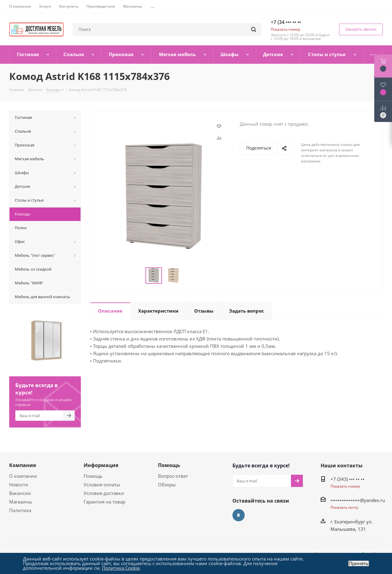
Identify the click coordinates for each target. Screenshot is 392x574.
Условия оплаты (102, 485)
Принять (359, 563)
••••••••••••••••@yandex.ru (358, 500)
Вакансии (20, 493)
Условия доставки (104, 493)
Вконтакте (239, 515)
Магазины (21, 502)
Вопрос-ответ (173, 476)
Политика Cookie (121, 568)
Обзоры (167, 485)
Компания (23, 465)
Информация (101, 465)
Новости (19, 485)
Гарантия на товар (104, 502)
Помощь (93, 476)
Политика (20, 510)
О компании (23, 476)
